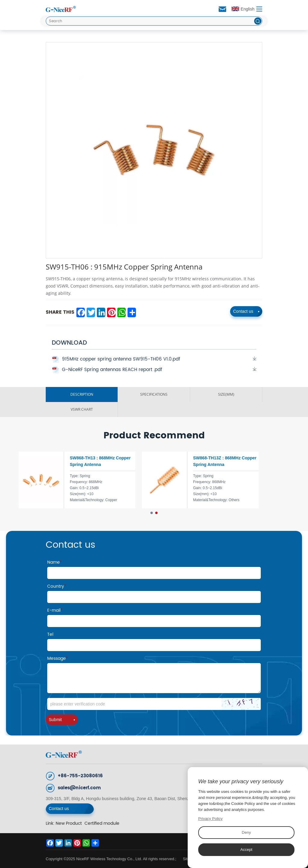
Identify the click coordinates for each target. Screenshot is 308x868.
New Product (69, 823)
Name (55, 562)
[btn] (258, 21)
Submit (62, 720)
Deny (246, 832)
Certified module (102, 823)
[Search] (154, 21)
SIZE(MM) (226, 394)
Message (58, 658)
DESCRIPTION (82, 394)
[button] (152, 513)
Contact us (246, 311)
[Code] (154, 704)
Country (57, 586)
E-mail (55, 610)
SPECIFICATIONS (154, 394)
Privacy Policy (210, 819)
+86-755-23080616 (80, 776)
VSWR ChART (82, 409)
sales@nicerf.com (79, 788)
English (243, 9)
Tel (50, 634)
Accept (246, 850)
